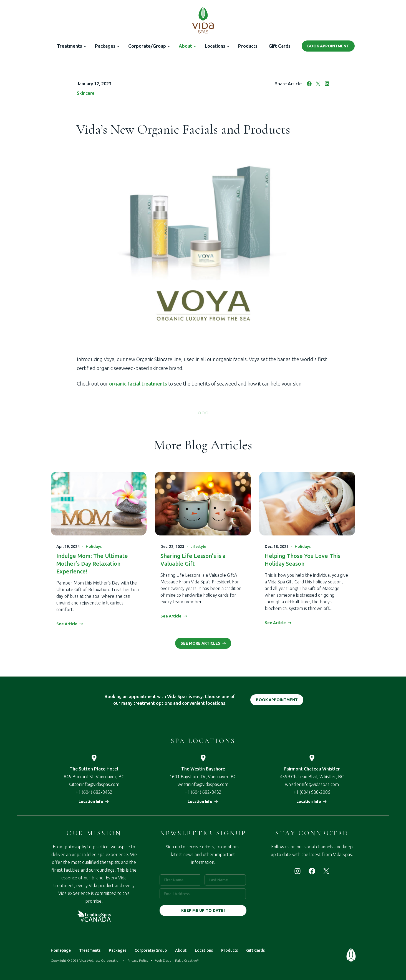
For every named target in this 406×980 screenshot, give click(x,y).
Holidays (94, 547)
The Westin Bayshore (203, 769)
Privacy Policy (138, 960)
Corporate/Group (147, 46)
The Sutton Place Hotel (94, 769)
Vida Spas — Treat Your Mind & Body (203, 20)
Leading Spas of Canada (94, 916)
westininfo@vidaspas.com (203, 784)
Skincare (86, 93)
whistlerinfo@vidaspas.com (312, 784)
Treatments (70, 46)
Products (248, 46)
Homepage (61, 950)
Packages (105, 46)
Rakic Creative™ (187, 960)
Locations (215, 46)
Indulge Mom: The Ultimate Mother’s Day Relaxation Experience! (92, 564)
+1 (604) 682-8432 (94, 792)
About (185, 46)
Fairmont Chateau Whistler (312, 769)
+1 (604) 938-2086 (312, 792)
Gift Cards (280, 46)
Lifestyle (198, 547)
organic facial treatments (138, 384)
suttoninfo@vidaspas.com (94, 784)
